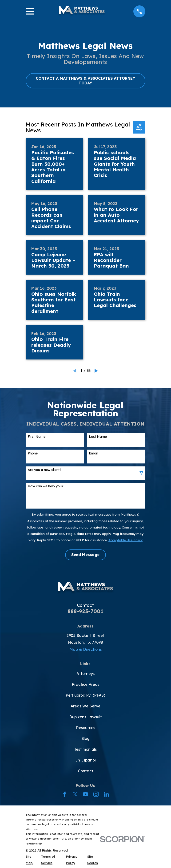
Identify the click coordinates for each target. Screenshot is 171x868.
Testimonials (85, 749)
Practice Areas (85, 684)
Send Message (85, 555)
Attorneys (85, 674)
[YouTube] (85, 794)
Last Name (98, 437)
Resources (85, 728)
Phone (33, 453)
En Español (85, 760)
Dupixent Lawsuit (85, 717)
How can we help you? (46, 486)
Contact (85, 771)
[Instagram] (96, 794)
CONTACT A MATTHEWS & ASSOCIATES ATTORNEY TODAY (85, 81)
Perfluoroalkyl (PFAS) (85, 695)
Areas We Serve (85, 706)
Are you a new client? (45, 470)
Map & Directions (85, 649)
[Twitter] (75, 794)
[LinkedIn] (106, 794)
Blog (85, 738)
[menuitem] (31, 860)
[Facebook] (65, 794)
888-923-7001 (85, 611)
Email (93, 453)
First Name (37, 437)
